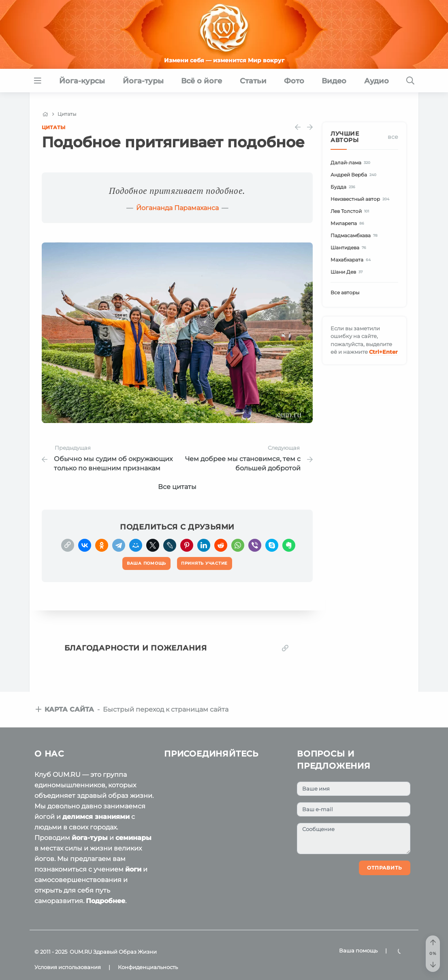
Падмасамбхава (355, 235)
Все (393, 137)
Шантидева (350, 248)
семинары (133, 838)
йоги (133, 869)
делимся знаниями (96, 817)
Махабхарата (352, 260)
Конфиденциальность (148, 967)
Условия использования (68, 967)
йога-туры (90, 838)
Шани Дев (348, 272)
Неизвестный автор (361, 199)
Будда (344, 187)
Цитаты (53, 127)
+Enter (383, 352)
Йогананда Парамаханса (177, 208)
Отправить (385, 868)
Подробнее (106, 901)
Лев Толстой (351, 211)
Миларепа (349, 223)
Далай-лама (352, 163)
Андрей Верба (355, 175)
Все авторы (345, 292)
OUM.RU (81, 952)
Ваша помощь (358, 950)
